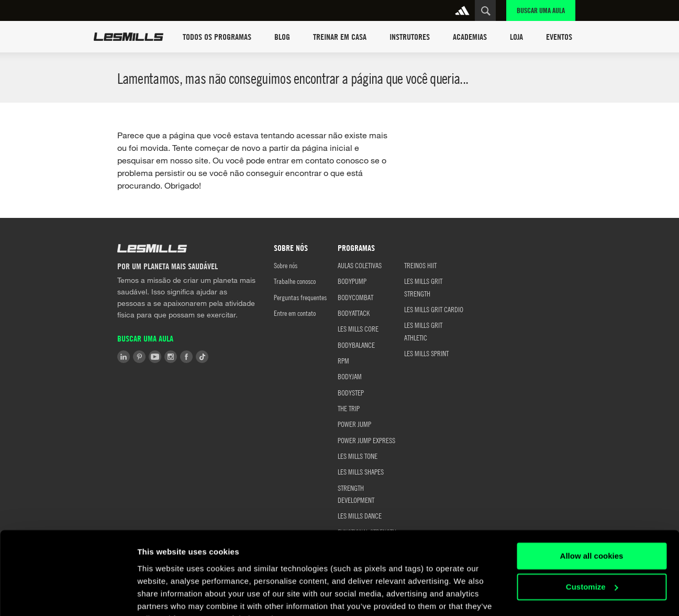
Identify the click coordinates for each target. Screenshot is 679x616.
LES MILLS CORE (358, 328)
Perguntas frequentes (300, 297)
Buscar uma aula (541, 10)
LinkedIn (124, 357)
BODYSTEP (351, 392)
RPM (343, 360)
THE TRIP (349, 408)
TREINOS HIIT (420, 265)
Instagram (171, 357)
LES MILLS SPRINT (426, 353)
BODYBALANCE (356, 345)
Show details (162, 595)
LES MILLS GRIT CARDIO (434, 309)
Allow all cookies (592, 504)
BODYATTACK (354, 313)
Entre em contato (295, 313)
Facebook (186, 357)
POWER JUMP (354, 424)
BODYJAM (350, 376)
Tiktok (202, 357)
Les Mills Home (129, 37)
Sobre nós (286, 265)
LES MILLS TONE (358, 456)
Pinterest (139, 357)
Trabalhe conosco (295, 281)
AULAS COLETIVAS (360, 265)
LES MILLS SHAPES (361, 471)
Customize (592, 535)
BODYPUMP (352, 281)
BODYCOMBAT (355, 297)
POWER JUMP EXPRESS (366, 440)
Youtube (155, 357)
